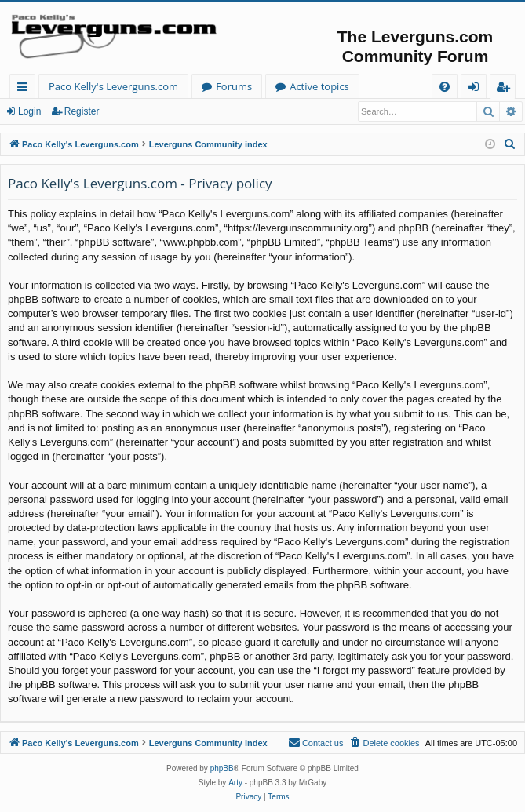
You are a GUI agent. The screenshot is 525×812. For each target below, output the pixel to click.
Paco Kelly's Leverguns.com (113, 86)
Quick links (26, 89)
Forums (234, 86)
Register (82, 111)
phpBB (222, 768)
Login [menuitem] (477, 89)
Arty (235, 783)
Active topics (319, 86)
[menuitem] (445, 87)
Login (29, 111)
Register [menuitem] (506, 89)
